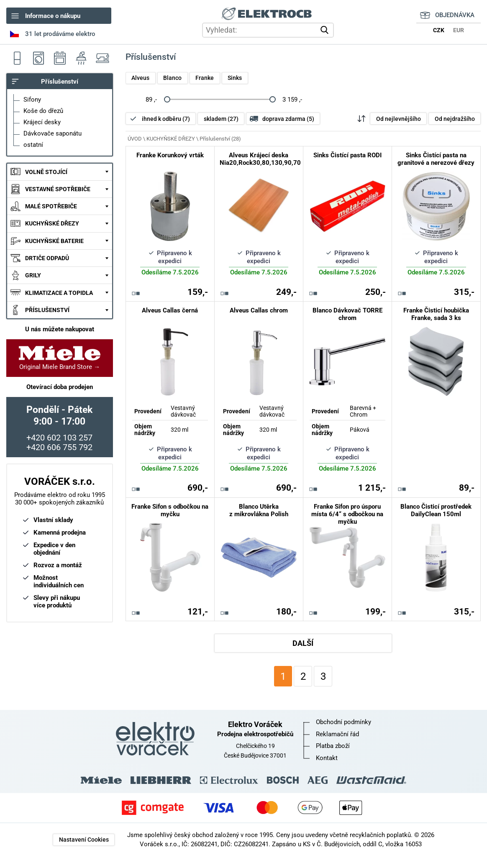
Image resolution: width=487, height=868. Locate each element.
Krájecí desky (42, 122)
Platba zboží (333, 746)
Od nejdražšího (455, 119)
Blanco (172, 78)
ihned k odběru (166, 119)
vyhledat (326, 30)
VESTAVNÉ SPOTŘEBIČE (58, 189)
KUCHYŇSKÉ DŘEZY (52, 223)
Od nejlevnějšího (399, 119)
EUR (459, 30)
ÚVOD (135, 139)
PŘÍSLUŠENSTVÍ (47, 310)
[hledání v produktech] (268, 30)
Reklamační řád (337, 734)
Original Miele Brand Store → (60, 358)
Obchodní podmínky (343, 722)
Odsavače (81, 58)
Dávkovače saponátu (53, 133)
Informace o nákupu (53, 16)
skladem (221, 119)
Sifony (32, 100)
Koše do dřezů (43, 111)
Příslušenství (60, 82)
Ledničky (17, 58)
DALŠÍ (303, 643)
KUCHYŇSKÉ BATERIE (54, 241)
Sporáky (60, 58)
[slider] (167, 99)
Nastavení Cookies (84, 840)
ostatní (33, 145)
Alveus (140, 78)
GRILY (33, 275)
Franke (205, 78)
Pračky (38, 58)
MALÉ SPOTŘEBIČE (51, 206)
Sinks (235, 78)
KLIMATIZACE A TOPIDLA (59, 293)
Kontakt (327, 758)
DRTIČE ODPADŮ (47, 258)
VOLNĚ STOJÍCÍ (46, 172)
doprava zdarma (288, 119)
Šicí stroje (102, 58)
